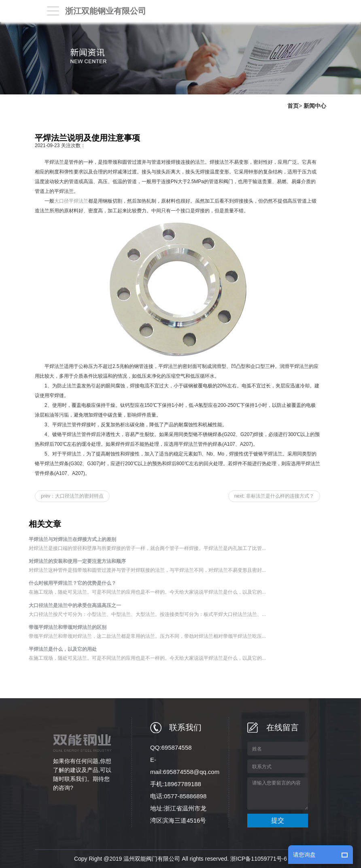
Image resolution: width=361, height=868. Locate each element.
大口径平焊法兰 (71, 201)
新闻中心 (315, 106)
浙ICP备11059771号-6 (259, 859)
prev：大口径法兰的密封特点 (72, 496)
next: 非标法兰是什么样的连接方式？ (274, 496)
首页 (293, 106)
